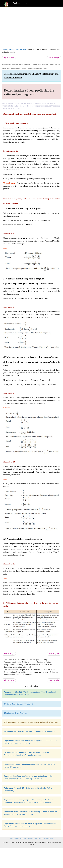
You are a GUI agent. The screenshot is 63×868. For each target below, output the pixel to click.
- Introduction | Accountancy (29, 731)
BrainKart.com (20, 3)
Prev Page (9, 58)
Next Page (54, 58)
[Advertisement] (31, 27)
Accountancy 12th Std (18, 49)
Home (4, 49)
